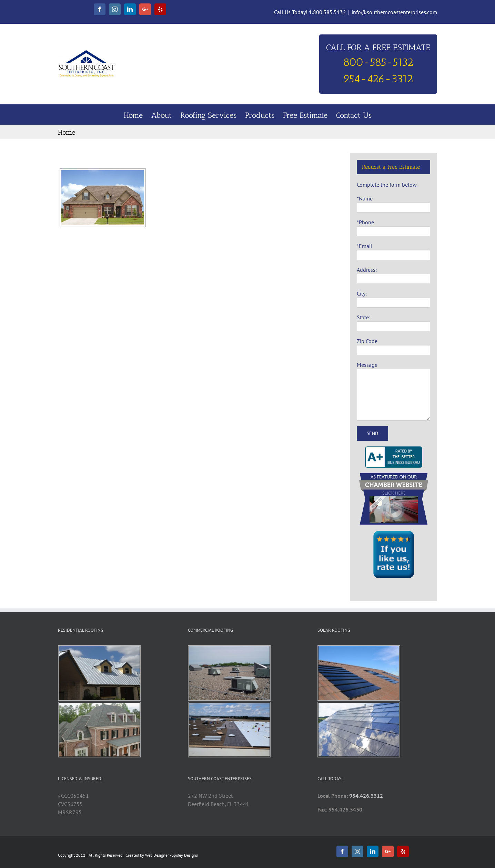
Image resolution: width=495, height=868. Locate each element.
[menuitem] (138, 115)
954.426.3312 (366, 796)
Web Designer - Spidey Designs (171, 855)
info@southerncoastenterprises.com (394, 12)
